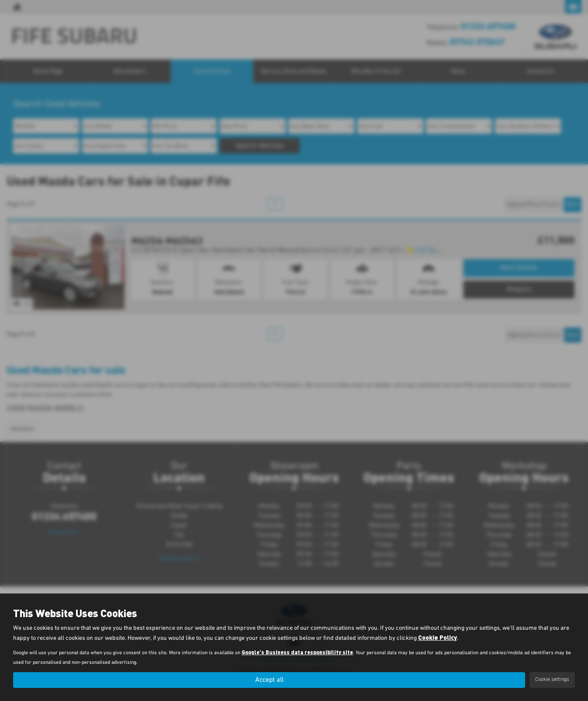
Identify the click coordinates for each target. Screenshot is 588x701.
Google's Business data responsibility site (297, 652)
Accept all (269, 680)
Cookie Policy (438, 637)
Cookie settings (552, 680)
